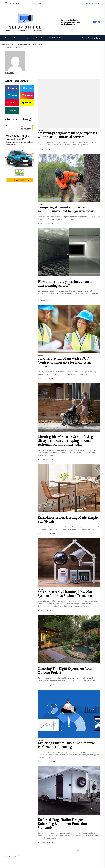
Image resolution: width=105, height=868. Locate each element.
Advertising (34, 38)
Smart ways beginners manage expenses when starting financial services (67, 135)
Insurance (41, 356)
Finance (16, 38)
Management (45, 38)
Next (79, 851)
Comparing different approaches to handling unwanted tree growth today (66, 209)
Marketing (25, 38)
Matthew (40, 149)
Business (8, 38)
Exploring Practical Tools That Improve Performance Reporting (66, 745)
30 (69, 851)
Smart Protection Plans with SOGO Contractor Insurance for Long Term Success (64, 362)
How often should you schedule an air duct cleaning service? (66, 284)
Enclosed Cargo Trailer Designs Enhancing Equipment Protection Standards (62, 824)
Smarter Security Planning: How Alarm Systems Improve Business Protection (66, 594)
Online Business (57, 38)
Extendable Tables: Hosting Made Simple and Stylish (68, 520)
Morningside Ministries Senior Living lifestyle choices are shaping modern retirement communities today (65, 441)
